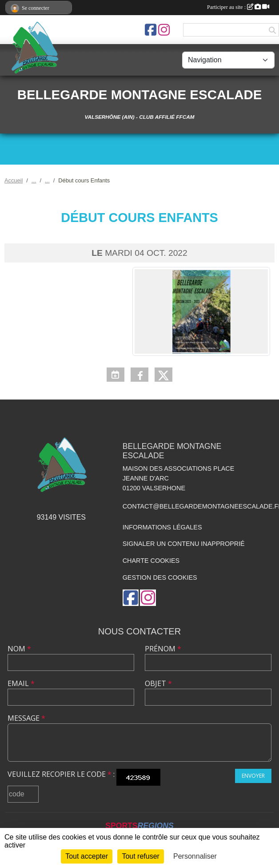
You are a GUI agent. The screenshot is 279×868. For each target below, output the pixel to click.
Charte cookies (151, 561)
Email (21, 683)
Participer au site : (238, 7)
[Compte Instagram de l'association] (164, 30)
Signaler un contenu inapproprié (184, 544)
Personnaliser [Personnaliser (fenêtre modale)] (195, 856)
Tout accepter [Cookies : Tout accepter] (87, 856)
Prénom (163, 649)
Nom (19, 649)
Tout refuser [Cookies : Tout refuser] (140, 856)
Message (26, 718)
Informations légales (162, 527)
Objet (158, 683)
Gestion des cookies (160, 577)
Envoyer (253, 776)
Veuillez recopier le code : (61, 774)
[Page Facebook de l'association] (151, 30)
